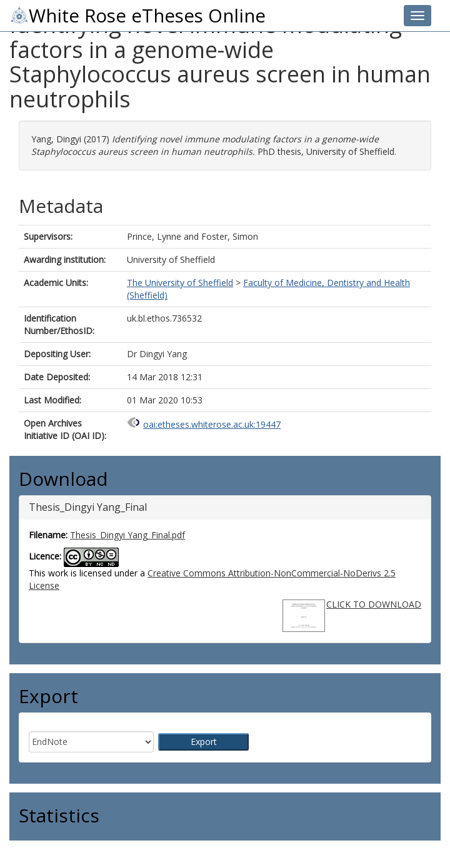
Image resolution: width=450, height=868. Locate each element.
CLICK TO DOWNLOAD (374, 604)
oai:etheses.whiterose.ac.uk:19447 (212, 424)
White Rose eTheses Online (137, 16)
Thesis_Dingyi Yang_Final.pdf (127, 535)
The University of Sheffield (180, 283)
